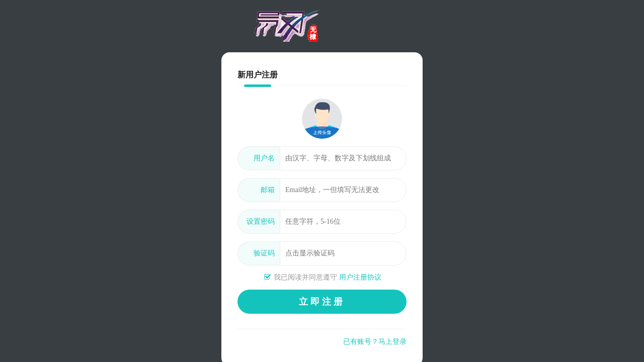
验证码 (264, 253)
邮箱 (268, 190)
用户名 (264, 158)
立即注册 (322, 302)
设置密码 (261, 221)
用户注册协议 (360, 277)
